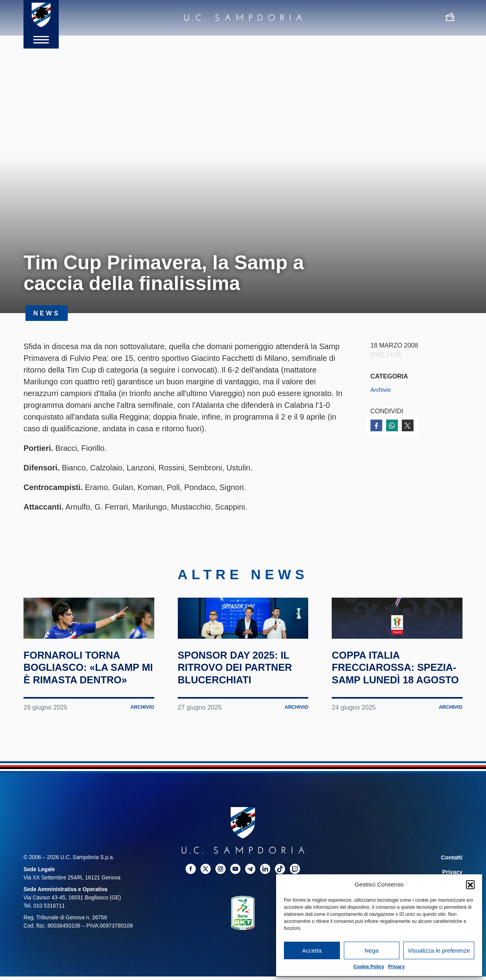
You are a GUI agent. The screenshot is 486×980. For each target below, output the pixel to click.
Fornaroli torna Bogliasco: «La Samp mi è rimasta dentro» (82, 712)
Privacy (397, 967)
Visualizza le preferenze (439, 950)
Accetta (312, 950)
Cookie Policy (369, 967)
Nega (372, 950)
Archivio (382, 389)
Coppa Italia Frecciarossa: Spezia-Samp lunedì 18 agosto (395, 712)
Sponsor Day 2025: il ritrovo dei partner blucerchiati (237, 712)
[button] (470, 885)
